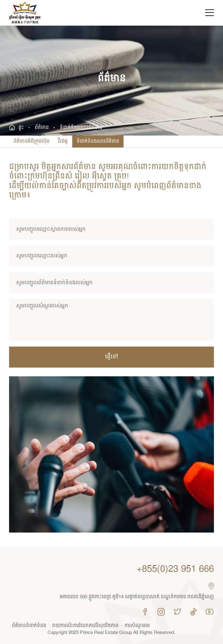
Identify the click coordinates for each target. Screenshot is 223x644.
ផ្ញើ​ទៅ (111, 357)
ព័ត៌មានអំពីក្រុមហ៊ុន (31, 141)
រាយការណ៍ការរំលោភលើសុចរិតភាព (85, 626)
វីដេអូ (63, 141)
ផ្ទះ (21, 128)
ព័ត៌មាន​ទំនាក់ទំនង (29, 626)
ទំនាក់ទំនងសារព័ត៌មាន (98, 141)
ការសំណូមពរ (137, 626)
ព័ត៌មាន (42, 128)
